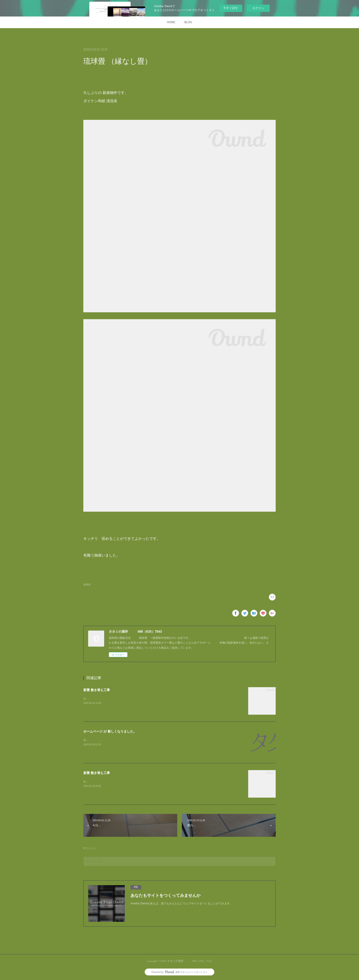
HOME (171, 22)
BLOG (188, 22)
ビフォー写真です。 (96, 699)
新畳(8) (87, 585)
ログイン (258, 8)
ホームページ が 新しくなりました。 (110, 731)
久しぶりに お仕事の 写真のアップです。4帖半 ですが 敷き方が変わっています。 (135, 782)
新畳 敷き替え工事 (97, 690)
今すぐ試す (231, 8)
